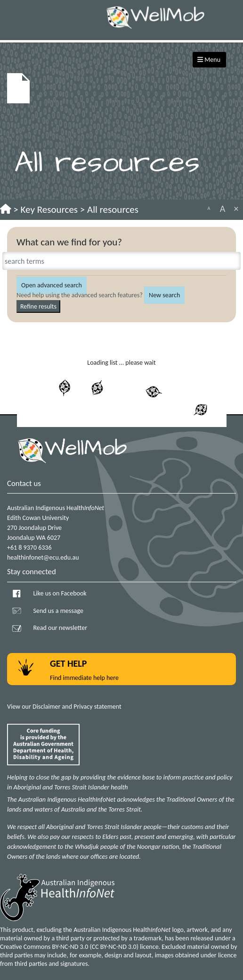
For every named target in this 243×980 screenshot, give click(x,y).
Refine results (38, 306)
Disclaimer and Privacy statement (77, 707)
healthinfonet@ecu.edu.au (43, 557)
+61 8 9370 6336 (29, 548)
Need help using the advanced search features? (80, 295)
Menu (209, 60)
